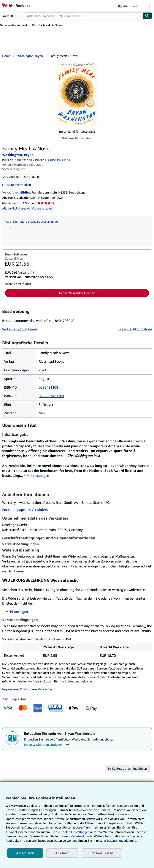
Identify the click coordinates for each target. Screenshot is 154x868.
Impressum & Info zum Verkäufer (27, 689)
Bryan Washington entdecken (47, 745)
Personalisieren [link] (102, 853)
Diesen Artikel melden (135, 329)
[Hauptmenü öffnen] (10, 16)
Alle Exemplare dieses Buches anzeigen (33, 221)
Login (135, 6)
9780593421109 (51, 396)
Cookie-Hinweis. (82, 836)
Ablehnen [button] (62, 853)
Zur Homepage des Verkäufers (25, 510)
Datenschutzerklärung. (122, 840)
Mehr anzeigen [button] (38, 476)
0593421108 (23, 160)
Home (6, 56)
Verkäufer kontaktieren (20, 329)
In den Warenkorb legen (77, 293)
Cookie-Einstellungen (75, 832)
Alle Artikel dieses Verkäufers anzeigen (28, 208)
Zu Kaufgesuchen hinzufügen (127, 769)
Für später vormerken (17, 185)
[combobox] (83, 16)
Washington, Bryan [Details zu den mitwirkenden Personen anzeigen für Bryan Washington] (30, 56)
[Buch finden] (147, 16)
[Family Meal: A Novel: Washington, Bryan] (77, 94)
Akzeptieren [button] (25, 853)
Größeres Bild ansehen (77, 138)
